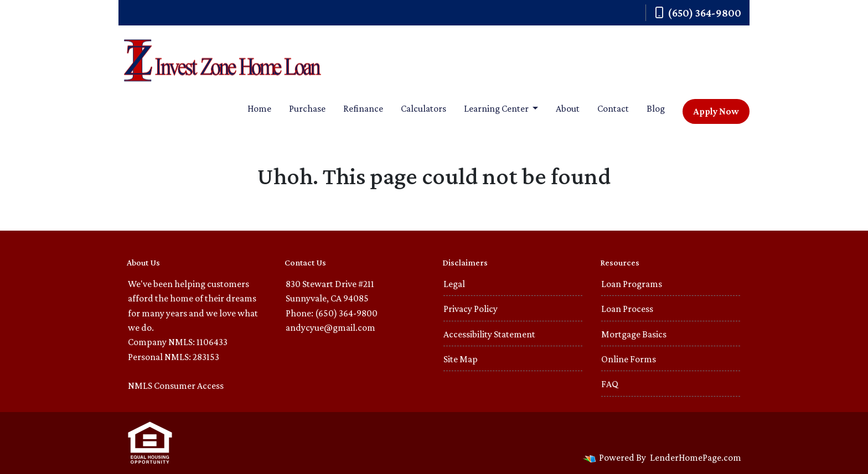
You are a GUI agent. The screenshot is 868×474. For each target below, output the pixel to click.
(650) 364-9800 (698, 13)
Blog (656, 108)
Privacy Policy (471, 309)
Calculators (423, 108)
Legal (454, 284)
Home (259, 108)
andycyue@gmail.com (330, 327)
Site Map (461, 359)
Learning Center (497, 108)
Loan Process (627, 309)
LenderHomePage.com (696, 457)
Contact (613, 108)
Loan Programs (632, 284)
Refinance (363, 108)
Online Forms (629, 359)
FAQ (610, 384)
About (568, 108)
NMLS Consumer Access (176, 386)
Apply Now (716, 111)
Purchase (307, 108)
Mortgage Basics (634, 334)
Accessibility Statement (489, 334)
